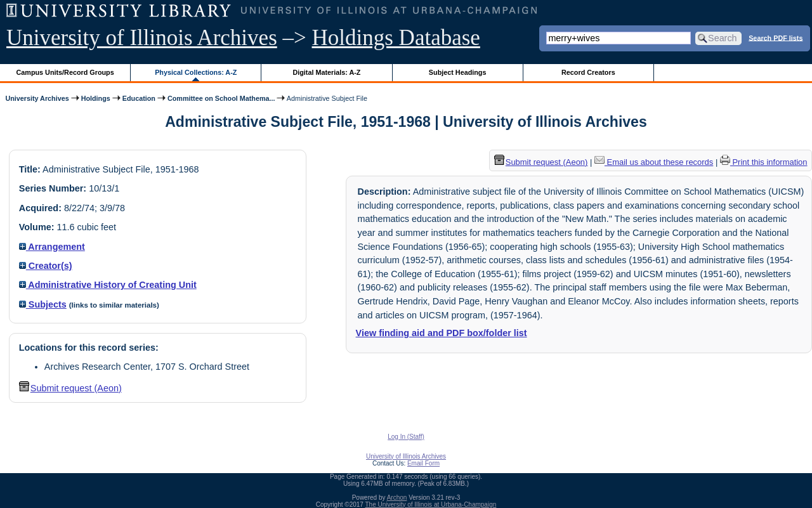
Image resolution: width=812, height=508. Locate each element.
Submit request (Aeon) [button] (70, 388)
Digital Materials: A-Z (326, 72)
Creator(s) (46, 266)
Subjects (43, 304)
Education (139, 98)
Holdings (96, 98)
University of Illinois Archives (142, 38)
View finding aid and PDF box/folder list (442, 333)
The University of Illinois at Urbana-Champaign (431, 505)
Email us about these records (654, 162)
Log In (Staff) (406, 437)
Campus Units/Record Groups (65, 72)
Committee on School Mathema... (221, 98)
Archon (397, 498)
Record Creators (588, 72)
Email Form (423, 463)
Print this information (764, 162)
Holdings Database (396, 38)
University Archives (37, 98)
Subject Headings (458, 72)
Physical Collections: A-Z (196, 72)
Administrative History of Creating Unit (108, 285)
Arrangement (52, 247)
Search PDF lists (776, 37)
